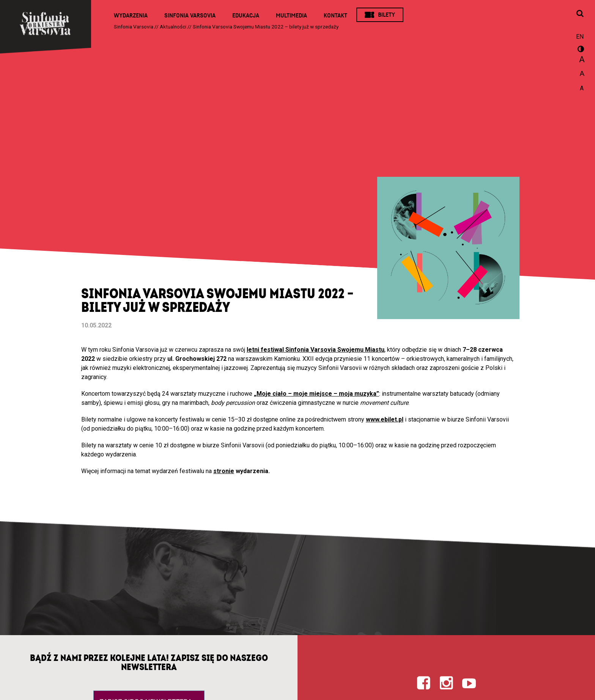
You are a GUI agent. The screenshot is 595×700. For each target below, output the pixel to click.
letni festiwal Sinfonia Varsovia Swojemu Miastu (316, 350)
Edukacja (246, 16)
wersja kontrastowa (580, 50)
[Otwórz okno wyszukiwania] (580, 14)
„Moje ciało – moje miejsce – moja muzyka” (316, 394)
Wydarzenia (131, 16)
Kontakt (335, 16)
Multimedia (291, 16)
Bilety (386, 15)
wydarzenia (251, 471)
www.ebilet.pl (385, 419)
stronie (224, 471)
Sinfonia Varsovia (190, 16)
